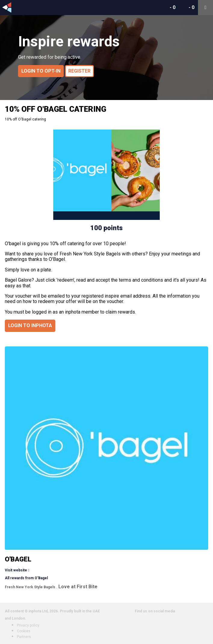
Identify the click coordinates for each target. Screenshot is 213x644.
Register (79, 71)
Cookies (24, 631)
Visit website (16, 570)
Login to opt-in (41, 71)
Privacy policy (28, 625)
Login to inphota (30, 325)
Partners (24, 637)
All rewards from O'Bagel (26, 578)
